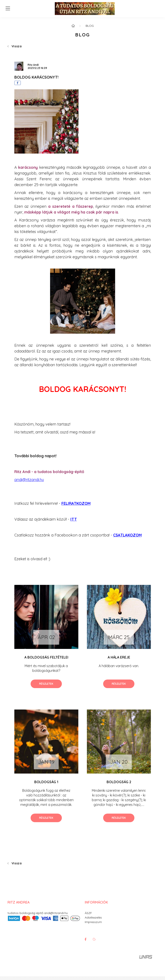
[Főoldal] (73, 26)
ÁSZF (88, 913)
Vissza (17, 46)
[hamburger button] (8, 9)
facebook (86, 939)
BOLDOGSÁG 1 (46, 782)
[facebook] (18, 83)
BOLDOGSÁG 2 (119, 782)
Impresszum (93, 922)
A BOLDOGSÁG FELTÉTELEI (46, 657)
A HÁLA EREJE (119, 657)
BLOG (90, 26)
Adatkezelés (93, 917)
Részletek (46, 684)
